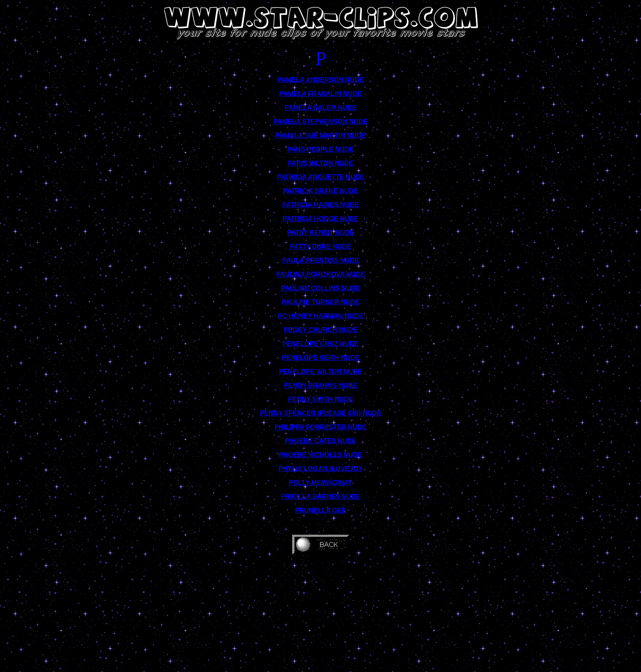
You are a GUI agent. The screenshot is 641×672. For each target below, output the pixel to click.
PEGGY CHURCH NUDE (320, 330)
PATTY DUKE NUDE (320, 247)
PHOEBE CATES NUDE (321, 441)
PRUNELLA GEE (321, 510)
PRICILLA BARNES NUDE (321, 497)
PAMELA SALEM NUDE (320, 108)
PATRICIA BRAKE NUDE (320, 191)
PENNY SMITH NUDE (321, 399)
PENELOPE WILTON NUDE (321, 372)
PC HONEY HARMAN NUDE (321, 316)
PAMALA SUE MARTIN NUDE (320, 135)
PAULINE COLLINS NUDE (320, 288)
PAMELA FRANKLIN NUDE (320, 94)
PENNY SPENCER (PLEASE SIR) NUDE (321, 413)
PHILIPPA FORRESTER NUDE (321, 427)
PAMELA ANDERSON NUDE (321, 80)
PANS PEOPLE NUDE (320, 149)
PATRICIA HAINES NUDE (320, 205)
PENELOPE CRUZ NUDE (320, 344)
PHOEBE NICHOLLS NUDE (320, 455)
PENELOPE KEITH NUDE (320, 358)
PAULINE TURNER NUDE (320, 302)
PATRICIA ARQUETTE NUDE (320, 177)
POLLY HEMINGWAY (321, 483)
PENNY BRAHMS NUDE (320, 385)
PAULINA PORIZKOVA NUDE (321, 274)
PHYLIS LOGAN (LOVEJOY (320, 469)
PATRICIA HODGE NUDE (320, 219)
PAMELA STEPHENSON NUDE (320, 122)
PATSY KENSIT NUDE (320, 233)
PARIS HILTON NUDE (320, 163)
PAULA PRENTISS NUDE (320, 260)
